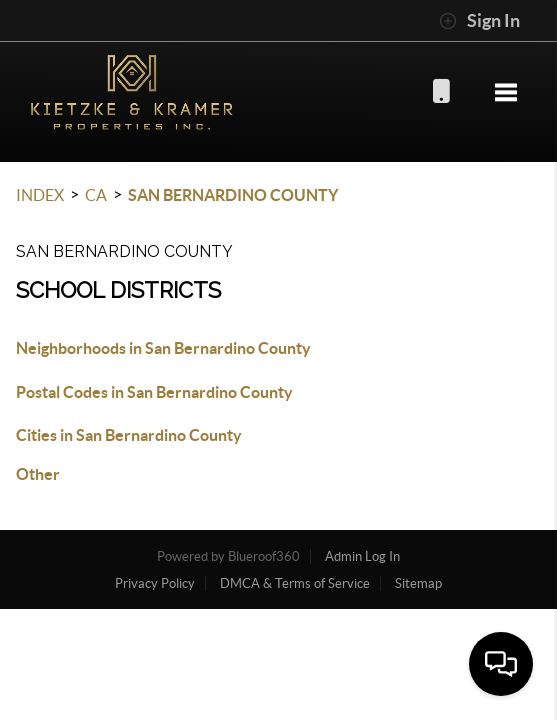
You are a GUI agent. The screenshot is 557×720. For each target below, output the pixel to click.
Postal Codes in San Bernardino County (154, 392)
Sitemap (418, 583)
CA (96, 195)
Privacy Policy (155, 583)
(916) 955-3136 (441, 90)
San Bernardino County (233, 195)
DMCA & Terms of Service (295, 583)
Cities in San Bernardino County (129, 435)
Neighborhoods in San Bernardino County (163, 348)
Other (38, 474)
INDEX (40, 195)
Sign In (479, 21)
